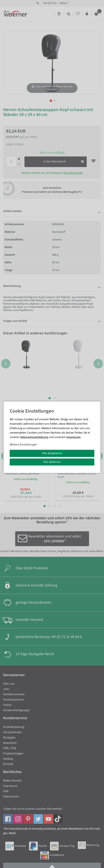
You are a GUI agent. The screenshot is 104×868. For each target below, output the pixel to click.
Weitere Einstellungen (23, 445)
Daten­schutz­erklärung (34, 437)
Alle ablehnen (52, 462)
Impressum (73, 437)
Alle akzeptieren (52, 453)
